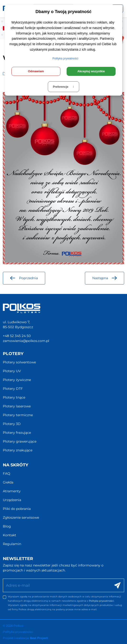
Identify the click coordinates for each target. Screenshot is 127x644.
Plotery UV (12, 371)
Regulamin (12, 544)
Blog (7, 526)
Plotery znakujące (18, 450)
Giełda (8, 482)
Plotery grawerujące (20, 441)
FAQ (7, 473)
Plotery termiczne (18, 415)
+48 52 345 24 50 (17, 336)
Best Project (39, 638)
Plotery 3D (12, 424)
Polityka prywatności (101, 601)
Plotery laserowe (17, 406)
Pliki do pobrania (17, 509)
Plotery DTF (13, 389)
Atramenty (12, 491)
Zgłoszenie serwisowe (21, 517)
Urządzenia (12, 500)
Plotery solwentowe (19, 362)
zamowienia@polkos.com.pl (26, 341)
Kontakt (10, 535)
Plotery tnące (14, 397)
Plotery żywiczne (17, 380)
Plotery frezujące (17, 433)
